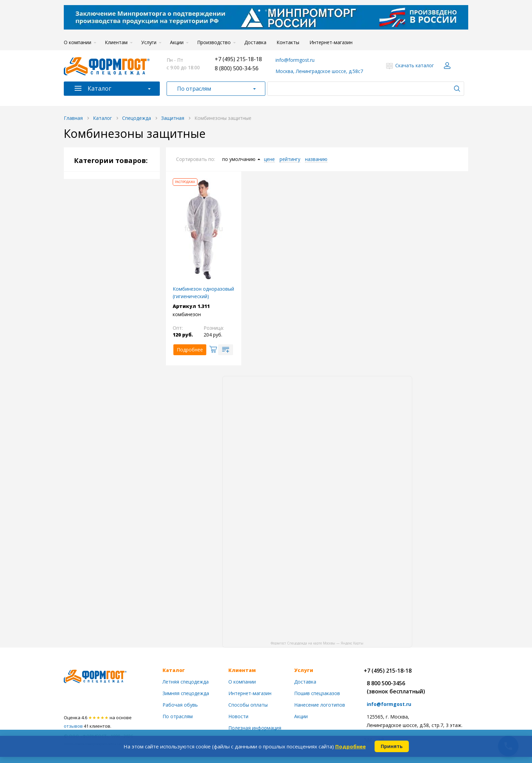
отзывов (73, 726)
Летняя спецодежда (186, 682)
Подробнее (350, 746)
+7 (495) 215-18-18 (238, 59)
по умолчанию (239, 159)
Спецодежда (99, 186)
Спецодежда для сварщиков (112, 346)
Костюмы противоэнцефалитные (119, 304)
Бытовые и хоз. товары (113, 495)
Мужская (98, 230)
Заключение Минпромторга (102, 532)
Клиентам (116, 42)
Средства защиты (107, 460)
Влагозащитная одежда (120, 317)
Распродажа (99, 592)
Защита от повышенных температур (120, 330)
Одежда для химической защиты (121, 361)
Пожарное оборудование (115, 512)
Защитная (99, 292)
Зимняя (96, 200)
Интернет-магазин (331, 42)
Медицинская (103, 386)
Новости (238, 716)
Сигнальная (101, 281)
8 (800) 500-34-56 (237, 68)
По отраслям (194, 89)
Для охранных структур (115, 417)
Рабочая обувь (101, 443)
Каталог (99, 88)
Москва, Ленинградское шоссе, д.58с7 (319, 71)
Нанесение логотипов (320, 705)
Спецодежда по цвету (113, 261)
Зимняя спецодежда (186, 693)
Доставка (255, 42)
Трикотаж (96, 477)
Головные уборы (107, 427)
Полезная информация (255, 728)
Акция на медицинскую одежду (115, 572)
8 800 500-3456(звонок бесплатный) (396, 687)
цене (269, 159)
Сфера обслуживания (112, 396)
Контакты (288, 42)
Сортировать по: (196, 159)
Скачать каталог (415, 65)
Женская (97, 241)
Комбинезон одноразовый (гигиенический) (203, 293)
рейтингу (290, 159)
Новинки (94, 552)
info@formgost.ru (295, 60)
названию (316, 159)
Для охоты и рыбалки (112, 407)
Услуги (149, 42)
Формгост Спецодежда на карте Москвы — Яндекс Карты (317, 643)
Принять (392, 746)
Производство (214, 42)
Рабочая (98, 271)
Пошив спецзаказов (317, 693)
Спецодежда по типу (111, 251)
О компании (78, 42)
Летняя (96, 210)
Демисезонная (104, 220)
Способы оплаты (248, 705)
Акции (177, 42)
